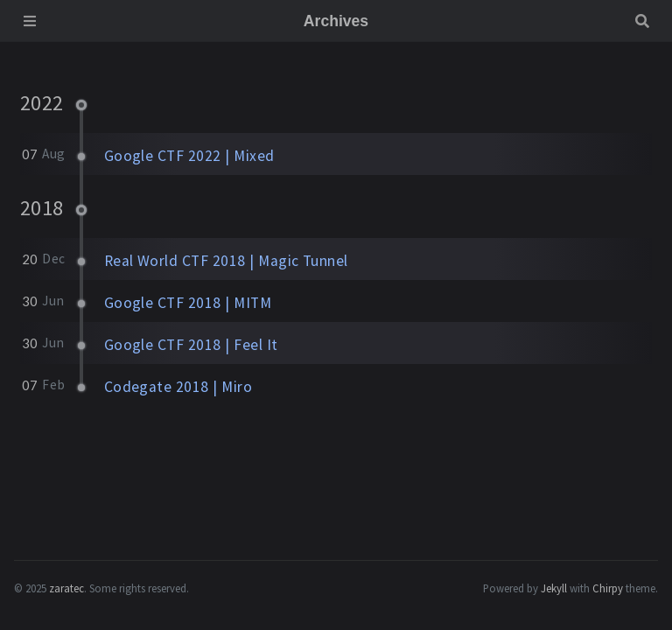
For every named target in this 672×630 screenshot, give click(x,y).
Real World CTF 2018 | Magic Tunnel (226, 261)
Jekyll (554, 588)
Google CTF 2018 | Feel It (191, 345)
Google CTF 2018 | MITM (188, 303)
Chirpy (608, 588)
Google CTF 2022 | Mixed (189, 156)
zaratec (66, 588)
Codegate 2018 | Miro (178, 387)
